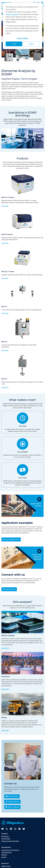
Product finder (6, 839)
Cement (4, 857)
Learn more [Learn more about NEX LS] (5, 313)
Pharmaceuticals (7, 852)
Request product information (10, 841)
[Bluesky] (24, 829)
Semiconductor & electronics (10, 850)
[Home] (2, 14)
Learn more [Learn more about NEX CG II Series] (5, 206)
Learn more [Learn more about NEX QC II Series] (5, 278)
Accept (14, 44)
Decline (31, 44)
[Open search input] (35, 3)
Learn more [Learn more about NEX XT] (5, 387)
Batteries (4, 855)
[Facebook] (19, 829)
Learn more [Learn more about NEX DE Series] (5, 243)
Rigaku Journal (6, 866)
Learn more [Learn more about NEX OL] (5, 350)
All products (5, 836)
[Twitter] (7, 829)
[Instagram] (15, 829)
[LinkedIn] (11, 829)
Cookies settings (23, 38)
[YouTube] (2, 829)
